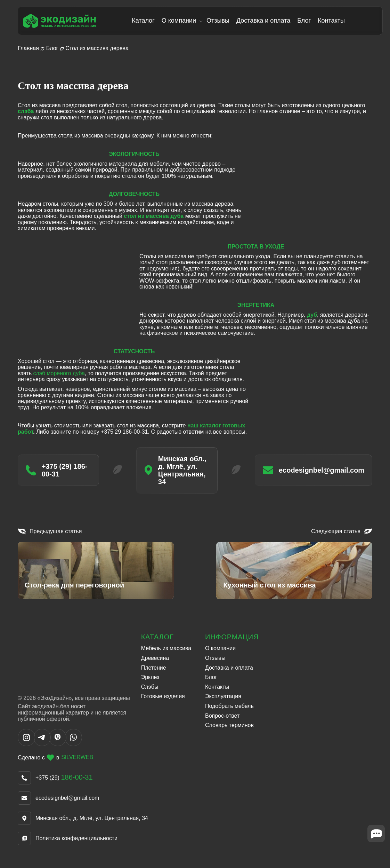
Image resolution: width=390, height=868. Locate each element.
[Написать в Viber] (58, 743)
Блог (306, 21)
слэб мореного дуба (59, 373)
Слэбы (150, 685)
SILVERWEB (77, 756)
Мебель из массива (166, 647)
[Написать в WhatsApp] (73, 743)
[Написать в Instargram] (26, 743)
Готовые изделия (163, 695)
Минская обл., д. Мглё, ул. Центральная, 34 (188, 472)
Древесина (155, 657)
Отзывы (220, 21)
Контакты (333, 21)
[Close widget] (376, 842)
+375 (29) (64, 776)
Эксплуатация (223, 695)
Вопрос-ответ (222, 714)
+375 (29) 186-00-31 (62, 472)
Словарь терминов (229, 724)
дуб (312, 315)
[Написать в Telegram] (42, 743)
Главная (28, 48)
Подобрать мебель (229, 705)
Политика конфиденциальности (76, 837)
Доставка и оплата (265, 21)
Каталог (145, 21)
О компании (180, 21)
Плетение (154, 666)
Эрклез (150, 676)
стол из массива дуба (154, 216)
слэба (26, 111)
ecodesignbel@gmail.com (332, 472)
